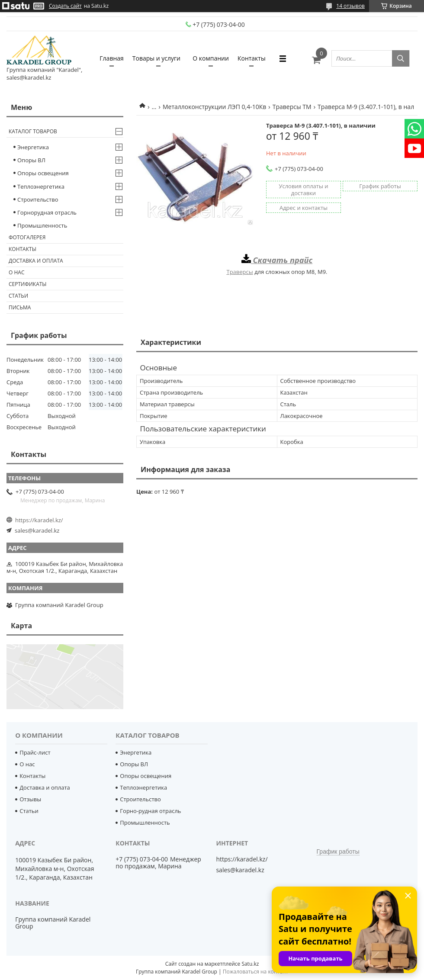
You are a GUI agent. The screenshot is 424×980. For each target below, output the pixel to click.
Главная (112, 58)
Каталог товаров (33, 131)
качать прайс (285, 260)
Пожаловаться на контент (255, 972)
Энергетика (33, 147)
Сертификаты (28, 284)
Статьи (18, 296)
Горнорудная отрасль (47, 212)
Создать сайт (65, 6)
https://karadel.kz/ (39, 520)
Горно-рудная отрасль (150, 811)
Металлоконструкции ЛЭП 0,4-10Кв (214, 107)
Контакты (252, 58)
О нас (16, 272)
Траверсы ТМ (292, 107)
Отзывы (30, 799)
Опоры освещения (43, 173)
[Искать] (401, 58)
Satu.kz (250, 964)
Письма (20, 307)
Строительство (38, 199)
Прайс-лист (35, 752)
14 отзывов (350, 6)
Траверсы (239, 272)
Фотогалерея (27, 237)
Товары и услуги (156, 58)
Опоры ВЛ (31, 160)
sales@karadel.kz (37, 530)
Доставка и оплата (36, 261)
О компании (211, 58)
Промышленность (42, 225)
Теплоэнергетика (41, 186)
